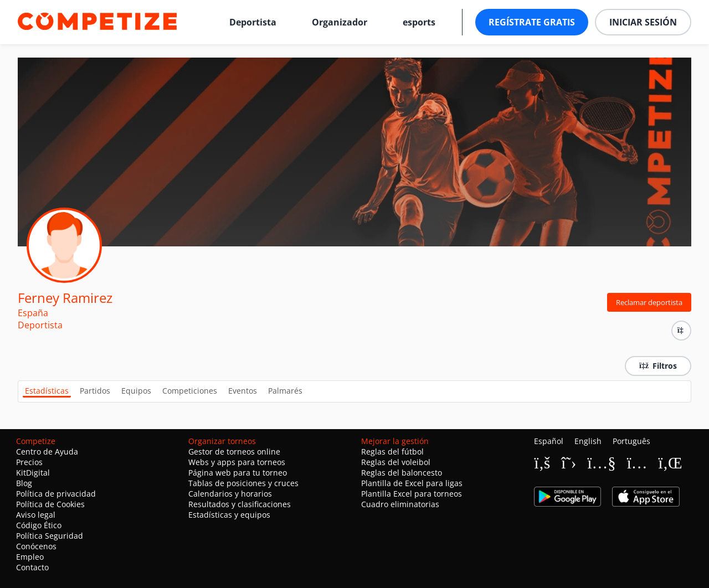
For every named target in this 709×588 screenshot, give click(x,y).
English (588, 441)
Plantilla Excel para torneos (412, 494)
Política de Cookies (50, 504)
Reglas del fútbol (392, 452)
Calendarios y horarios (230, 494)
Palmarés (285, 391)
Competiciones (190, 391)
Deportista (253, 22)
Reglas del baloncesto (402, 473)
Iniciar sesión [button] (643, 22)
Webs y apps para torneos (237, 462)
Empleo (30, 557)
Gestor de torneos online (234, 452)
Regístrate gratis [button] (532, 22)
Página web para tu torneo (238, 473)
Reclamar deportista (649, 302)
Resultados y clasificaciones (240, 504)
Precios (29, 462)
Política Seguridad (50, 536)
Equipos (136, 391)
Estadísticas (47, 391)
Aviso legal (36, 515)
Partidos (95, 391)
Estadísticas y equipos (229, 515)
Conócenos (36, 546)
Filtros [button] (658, 366)
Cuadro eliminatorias (400, 504)
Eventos (243, 391)
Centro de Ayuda (47, 452)
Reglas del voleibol (396, 462)
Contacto (32, 567)
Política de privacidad (56, 494)
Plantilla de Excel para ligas (412, 483)
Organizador (340, 22)
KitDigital (33, 473)
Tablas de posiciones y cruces (243, 483)
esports (419, 22)
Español (549, 441)
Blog (24, 483)
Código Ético (39, 525)
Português (631, 441)
